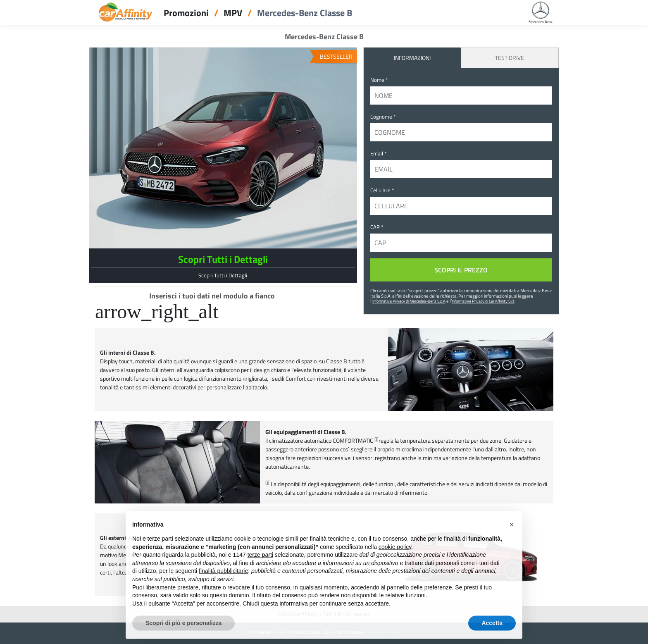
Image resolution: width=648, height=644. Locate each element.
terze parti (260, 560)
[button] (512, 530)
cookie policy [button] (395, 552)
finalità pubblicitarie (223, 576)
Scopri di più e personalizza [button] (183, 628)
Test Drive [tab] (510, 58)
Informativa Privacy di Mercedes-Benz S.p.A (409, 301)
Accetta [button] (492, 628)
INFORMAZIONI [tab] (412, 58)
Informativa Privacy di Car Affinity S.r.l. (483, 301)
